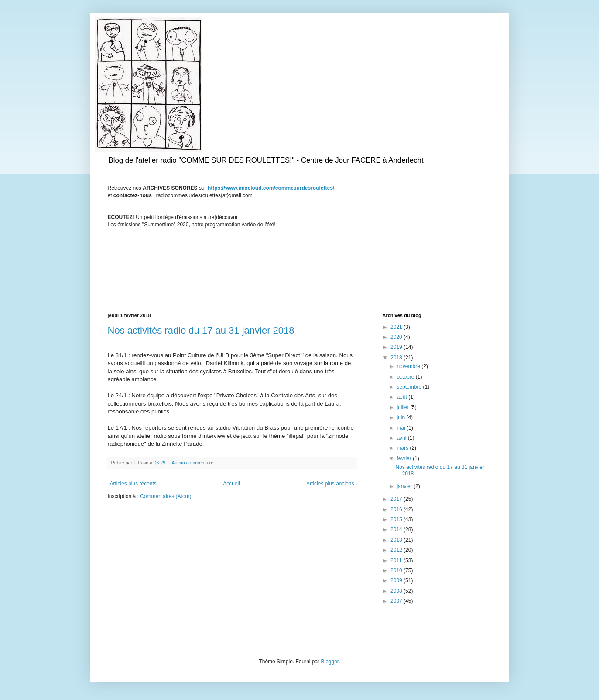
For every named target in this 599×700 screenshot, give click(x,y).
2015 (397, 519)
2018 (397, 358)
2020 (397, 337)
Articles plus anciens (330, 484)
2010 (397, 570)
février (405, 458)
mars (403, 448)
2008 (397, 591)
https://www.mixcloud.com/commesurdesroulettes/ (271, 188)
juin (401, 417)
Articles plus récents (133, 484)
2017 (397, 499)
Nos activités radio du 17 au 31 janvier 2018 (201, 330)
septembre (410, 387)
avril (402, 438)
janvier (405, 486)
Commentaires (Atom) (166, 496)
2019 (397, 347)
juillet (403, 407)
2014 (397, 529)
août (402, 397)
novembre (409, 366)
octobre (406, 377)
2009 (397, 580)
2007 (397, 601)
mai (402, 428)
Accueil (231, 484)
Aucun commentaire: (194, 463)
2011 (397, 560)
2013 (397, 540)
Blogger (330, 662)
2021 (397, 327)
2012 (397, 550)
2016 (397, 509)
